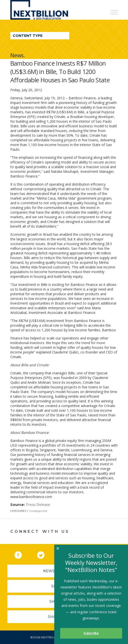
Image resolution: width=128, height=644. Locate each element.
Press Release (38, 505)
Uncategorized (38, 511)
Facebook (22, 554)
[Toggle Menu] (114, 12)
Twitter (44, 554)
